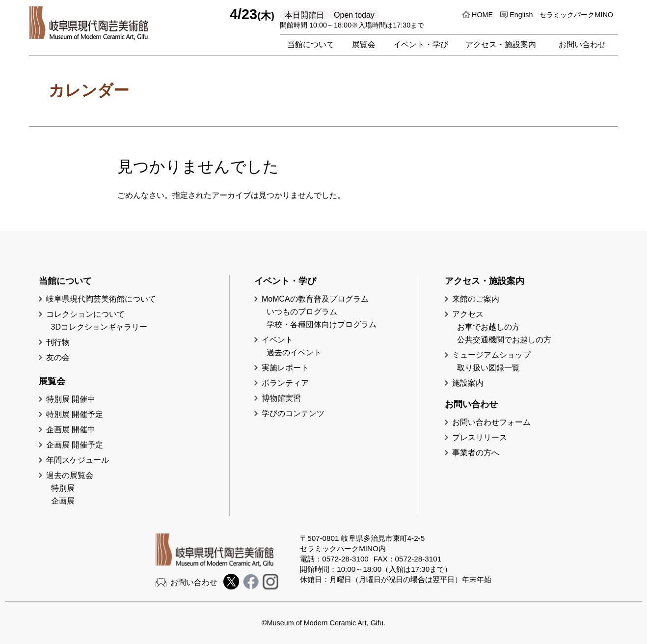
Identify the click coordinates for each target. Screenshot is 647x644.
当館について (311, 44)
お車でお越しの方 (488, 327)
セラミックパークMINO (576, 15)
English (521, 15)
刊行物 (58, 342)
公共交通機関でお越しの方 (504, 340)
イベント (277, 340)
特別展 (63, 488)
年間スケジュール (78, 460)
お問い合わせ (582, 44)
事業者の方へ (476, 453)
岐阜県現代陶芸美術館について (101, 299)
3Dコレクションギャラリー (99, 327)
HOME (482, 15)
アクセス (468, 314)
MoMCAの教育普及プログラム (315, 299)
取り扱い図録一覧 (488, 368)
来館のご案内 (476, 299)
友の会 (58, 357)
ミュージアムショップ (491, 355)
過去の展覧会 (70, 475)
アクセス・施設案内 (501, 44)
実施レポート (285, 368)
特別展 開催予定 (75, 414)
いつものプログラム (302, 312)
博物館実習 (285, 398)
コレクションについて (85, 314)
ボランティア (285, 383)
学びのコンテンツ (293, 413)
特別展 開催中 (71, 399)
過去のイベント (294, 352)
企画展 (63, 501)
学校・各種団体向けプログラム (322, 324)
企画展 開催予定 (75, 445)
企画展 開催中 (71, 430)
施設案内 (468, 383)
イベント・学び (421, 44)
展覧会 (364, 44)
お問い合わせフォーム (491, 422)
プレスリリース (480, 437)
